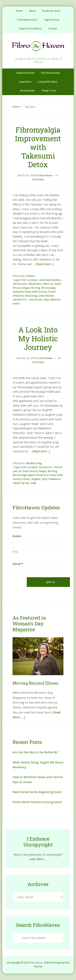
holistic (52, 292)
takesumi (55, 300)
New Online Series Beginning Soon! (37, 792)
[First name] (38, 546)
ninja (46, 300)
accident (33, 280)
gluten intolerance (38, 475)
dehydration (35, 284)
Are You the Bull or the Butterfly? (35, 752)
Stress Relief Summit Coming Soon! (37, 802)
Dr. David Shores (28, 471)
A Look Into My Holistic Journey (38, 338)
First (16, 552)
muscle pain (36, 300)
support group (21, 483)
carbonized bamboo (50, 280)
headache (18, 292)
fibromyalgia (49, 288)
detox (46, 284)
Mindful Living (34, 463)
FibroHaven (38, 46)
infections (18, 296)
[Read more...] (45, 264)
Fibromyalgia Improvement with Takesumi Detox (38, 147)
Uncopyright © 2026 (18, 963)
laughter (36, 479)
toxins (16, 304)
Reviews (31, 276)
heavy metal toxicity (36, 292)
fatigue (26, 288)
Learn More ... (38, 859)
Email (18, 564)
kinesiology (31, 296)
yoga (33, 483)
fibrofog (35, 288)
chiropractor (20, 284)
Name (17, 536)
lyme (42, 296)
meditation (55, 479)
